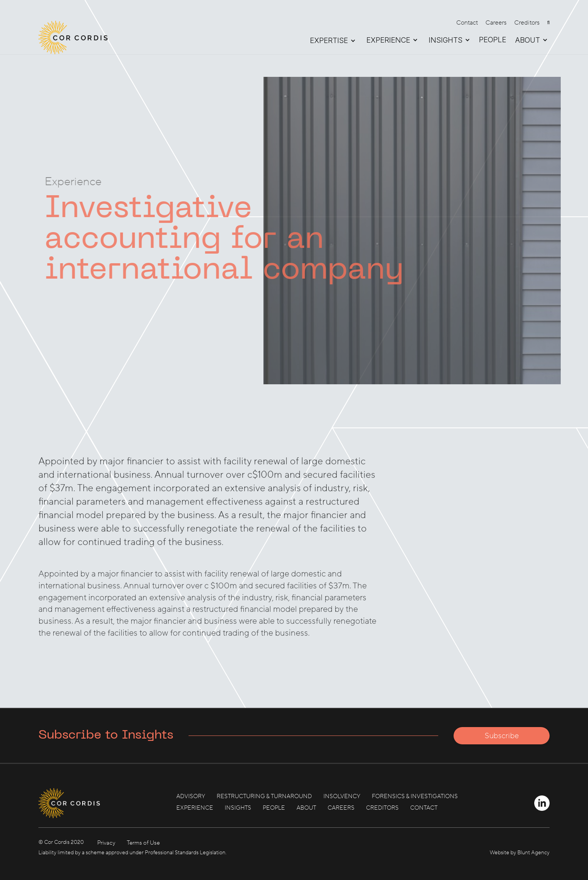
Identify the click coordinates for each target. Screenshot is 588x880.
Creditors (527, 23)
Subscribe (502, 736)
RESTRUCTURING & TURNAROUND (264, 796)
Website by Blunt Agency (520, 853)
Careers (496, 23)
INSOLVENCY (342, 796)
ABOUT (306, 808)
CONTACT (424, 808)
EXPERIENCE (195, 808)
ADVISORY (191, 796)
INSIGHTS (238, 808)
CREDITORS (382, 808)
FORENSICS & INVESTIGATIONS (415, 796)
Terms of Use (143, 843)
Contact (467, 23)
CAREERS (341, 808)
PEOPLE (493, 40)
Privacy (106, 843)
